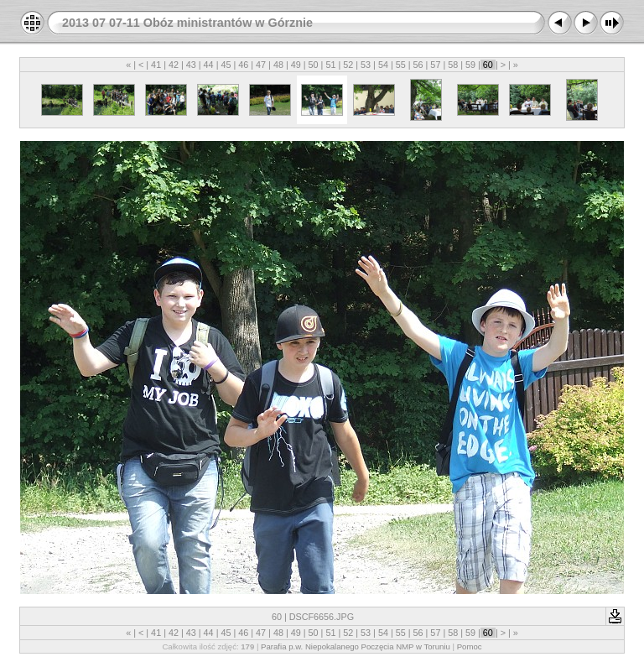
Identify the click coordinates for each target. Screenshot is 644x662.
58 (453, 65)
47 (261, 65)
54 (383, 65)
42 (174, 65)
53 (366, 65)
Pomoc (470, 646)
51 (330, 65)
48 (278, 65)
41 (156, 65)
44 (209, 65)
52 (348, 65)
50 (314, 65)
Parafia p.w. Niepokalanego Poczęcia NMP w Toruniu (356, 646)
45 (226, 65)
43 (191, 65)
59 (470, 65)
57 (435, 65)
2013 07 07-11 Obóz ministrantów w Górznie (187, 23)
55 (401, 65)
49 (296, 65)
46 (243, 65)
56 (418, 65)
